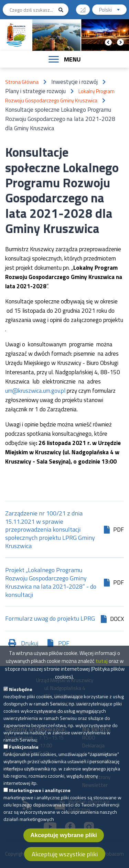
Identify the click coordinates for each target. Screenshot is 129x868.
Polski (113, 10)
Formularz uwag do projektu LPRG (50, 619)
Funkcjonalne (24, 749)
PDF (64, 643)
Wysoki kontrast (85, 7)
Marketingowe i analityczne (40, 792)
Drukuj (30, 643)
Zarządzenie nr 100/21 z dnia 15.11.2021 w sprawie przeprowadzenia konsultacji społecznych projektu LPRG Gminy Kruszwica (50, 530)
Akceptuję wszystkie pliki (65, 856)
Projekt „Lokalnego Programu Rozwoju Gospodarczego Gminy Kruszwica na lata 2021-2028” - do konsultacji (51, 582)
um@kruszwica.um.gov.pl (35, 391)
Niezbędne (21, 691)
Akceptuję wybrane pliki (64, 837)
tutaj (102, 663)
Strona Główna (22, 82)
